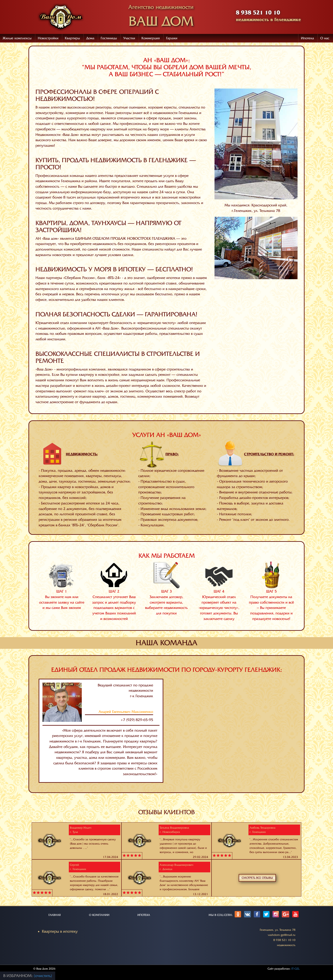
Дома (90, 38)
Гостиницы (109, 38)
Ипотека (307, 38)
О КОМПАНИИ (99, 915)
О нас (325, 38)
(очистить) (43, 976)
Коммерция (151, 38)
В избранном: (18, 976)
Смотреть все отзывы (257, 878)
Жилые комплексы (17, 38)
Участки (129, 38)
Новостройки (48, 38)
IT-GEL (296, 969)
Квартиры (72, 38)
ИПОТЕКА (144, 915)
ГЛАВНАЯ (55, 915)
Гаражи (172, 38)
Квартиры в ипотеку (60, 931)
